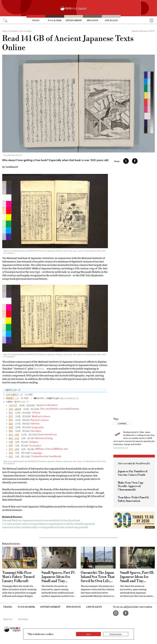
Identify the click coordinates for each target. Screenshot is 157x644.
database (39, 368)
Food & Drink (55, 21)
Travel (36, 21)
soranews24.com (121, 448)
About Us (8, 619)
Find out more (116, 634)
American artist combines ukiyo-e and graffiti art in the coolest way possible (45, 527)
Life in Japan (111, 21)
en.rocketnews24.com (13, 155)
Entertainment (74, 21)
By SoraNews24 (10, 167)
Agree (88, 634)
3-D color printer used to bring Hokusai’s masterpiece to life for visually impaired (48, 524)
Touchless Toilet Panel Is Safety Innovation (133, 499)
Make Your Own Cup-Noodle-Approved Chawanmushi (131, 486)
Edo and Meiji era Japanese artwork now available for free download (41, 520)
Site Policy (23, 619)
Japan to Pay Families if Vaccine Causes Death (133, 473)
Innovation (92, 21)
